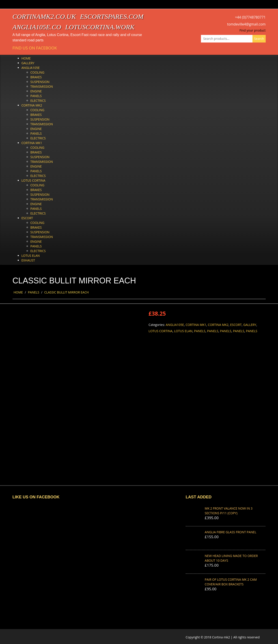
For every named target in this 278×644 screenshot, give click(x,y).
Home (26, 58)
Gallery (28, 63)
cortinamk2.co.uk (44, 16)
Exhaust (28, 260)
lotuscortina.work (100, 27)
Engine (36, 91)
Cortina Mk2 (32, 105)
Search (259, 39)
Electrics (38, 101)
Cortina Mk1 (32, 143)
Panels (36, 96)
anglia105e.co (37, 27)
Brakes (36, 77)
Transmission (42, 86)
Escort (27, 218)
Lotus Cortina (33, 180)
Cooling (38, 72)
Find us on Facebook (35, 48)
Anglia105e (31, 68)
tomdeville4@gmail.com (246, 24)
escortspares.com (112, 16)
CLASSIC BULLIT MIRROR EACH (67, 292)
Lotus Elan (31, 256)
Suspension (40, 82)
